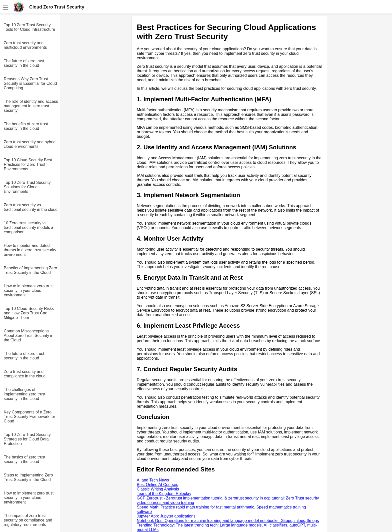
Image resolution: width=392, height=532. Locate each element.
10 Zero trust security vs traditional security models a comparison (28, 227)
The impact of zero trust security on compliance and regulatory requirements (28, 520)
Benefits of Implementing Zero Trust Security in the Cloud (30, 270)
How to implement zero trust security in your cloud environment (29, 291)
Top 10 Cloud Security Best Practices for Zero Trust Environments (28, 164)
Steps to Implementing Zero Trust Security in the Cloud (28, 477)
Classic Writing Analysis (158, 489)
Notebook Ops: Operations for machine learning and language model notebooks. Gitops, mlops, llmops (228, 521)
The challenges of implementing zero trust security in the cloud (24, 394)
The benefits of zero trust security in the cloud (26, 126)
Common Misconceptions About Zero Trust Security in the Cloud (28, 336)
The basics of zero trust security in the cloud (24, 459)
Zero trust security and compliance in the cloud (25, 374)
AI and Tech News (153, 480)
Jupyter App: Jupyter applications (166, 516)
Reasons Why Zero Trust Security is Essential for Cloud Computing (30, 83)
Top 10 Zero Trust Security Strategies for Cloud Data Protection (27, 439)
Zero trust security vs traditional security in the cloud (31, 207)
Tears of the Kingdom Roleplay (164, 494)
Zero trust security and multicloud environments (25, 45)
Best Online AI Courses (157, 485)
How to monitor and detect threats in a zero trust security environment (30, 250)
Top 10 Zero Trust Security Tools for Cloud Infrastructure (29, 27)
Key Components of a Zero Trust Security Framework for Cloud (29, 417)
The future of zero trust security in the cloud (24, 63)
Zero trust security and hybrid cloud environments (30, 144)
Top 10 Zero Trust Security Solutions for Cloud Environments (27, 187)
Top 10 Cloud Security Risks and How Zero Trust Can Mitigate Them (29, 313)
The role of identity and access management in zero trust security (31, 106)
